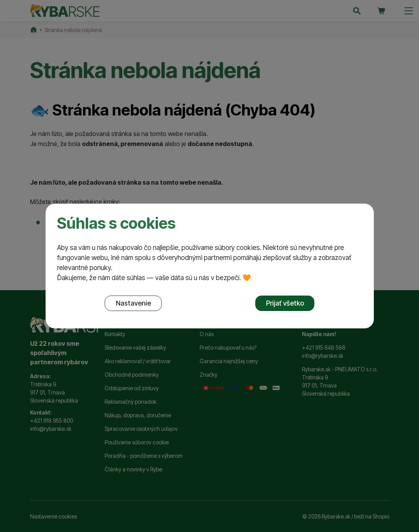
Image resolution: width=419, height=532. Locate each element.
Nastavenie (133, 303)
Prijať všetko (285, 303)
